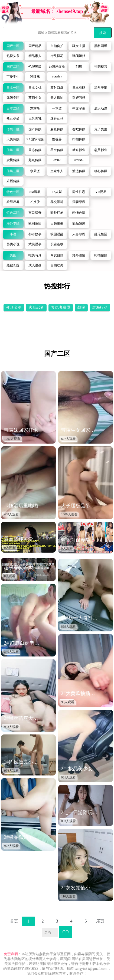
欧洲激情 (35, 223)
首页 (14, 921)
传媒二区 (13, 150)
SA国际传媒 (35, 139)
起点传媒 (35, 160)
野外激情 (79, 255)
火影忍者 (36, 307)
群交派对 (57, 202)
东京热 (35, 108)
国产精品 (35, 46)
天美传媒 (13, 139)
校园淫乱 (57, 234)
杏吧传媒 (79, 129)
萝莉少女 (35, 98)
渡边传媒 (79, 171)
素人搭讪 (57, 98)
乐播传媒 (13, 181)
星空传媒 (57, 150)
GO (65, 932)
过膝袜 (35, 77)
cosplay (57, 76)
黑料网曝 (101, 46)
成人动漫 (101, 108)
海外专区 (13, 223)
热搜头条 (13, 56)
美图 (13, 255)
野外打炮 (57, 213)
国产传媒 (35, 129)
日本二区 (13, 108)
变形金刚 (14, 307)
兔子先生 (101, 129)
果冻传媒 (35, 150)
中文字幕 (79, 108)
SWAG (79, 160)
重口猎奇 (35, 213)
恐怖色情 (79, 213)
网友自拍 (57, 255)
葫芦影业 (101, 150)
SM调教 (35, 192)
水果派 (35, 171)
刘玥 (79, 67)
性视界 (57, 139)
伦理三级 (35, 67)
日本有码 (79, 88)
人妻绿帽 (79, 234)
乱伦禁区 (101, 234)
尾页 (100, 921)
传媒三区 (13, 171)
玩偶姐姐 (79, 56)
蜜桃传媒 (13, 160)
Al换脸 (35, 202)
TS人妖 (57, 192)
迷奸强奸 (79, 98)
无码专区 (13, 98)
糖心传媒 (101, 171)
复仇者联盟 (61, 307)
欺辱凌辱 (13, 202)
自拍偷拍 (57, 46)
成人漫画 (35, 265)
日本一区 (13, 88)
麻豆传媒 (57, 129)
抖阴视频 (101, 67)
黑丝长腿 (13, 265)
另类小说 (13, 244)
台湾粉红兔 (57, 67)
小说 (13, 234)
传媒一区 (13, 129)
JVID (57, 160)
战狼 (81, 307)
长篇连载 (57, 244)
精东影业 (79, 150)
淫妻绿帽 (79, 202)
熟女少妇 (13, 118)
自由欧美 (57, 265)
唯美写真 (35, 255)
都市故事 (35, 234)
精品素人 (35, 56)
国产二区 (13, 67)
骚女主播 (79, 46)
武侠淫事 (35, 244)
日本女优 (35, 88)
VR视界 (101, 192)
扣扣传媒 (79, 139)
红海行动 (100, 307)
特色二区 (13, 213)
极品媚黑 (79, 223)
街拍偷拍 (101, 255)
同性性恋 (79, 192)
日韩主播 (57, 223)
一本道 (57, 108)
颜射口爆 (57, 88)
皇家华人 (57, 171)
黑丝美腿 (101, 88)
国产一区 (13, 46)
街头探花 (57, 56)
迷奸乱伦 (57, 118)
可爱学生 (13, 77)
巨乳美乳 (35, 118)
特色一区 (13, 192)
